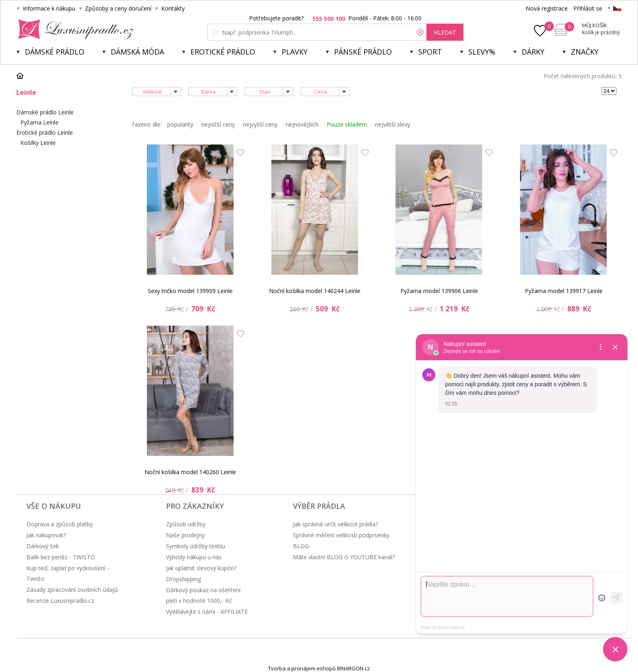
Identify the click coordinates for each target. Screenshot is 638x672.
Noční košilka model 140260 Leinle (190, 472)
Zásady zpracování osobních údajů (72, 590)
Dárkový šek (43, 546)
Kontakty (173, 8)
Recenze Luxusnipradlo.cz (60, 601)
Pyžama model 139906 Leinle (439, 291)
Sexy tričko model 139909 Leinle (190, 291)
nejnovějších (302, 124)
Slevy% (482, 52)
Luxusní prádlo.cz (74, 29)
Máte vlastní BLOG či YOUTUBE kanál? (344, 557)
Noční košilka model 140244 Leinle (315, 291)
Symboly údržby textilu (196, 546)
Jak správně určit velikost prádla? (335, 524)
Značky (585, 52)
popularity (180, 124)
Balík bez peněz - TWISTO (61, 557)
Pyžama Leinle (39, 122)
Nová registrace (547, 8)
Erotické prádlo (223, 52)
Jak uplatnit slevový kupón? (201, 568)
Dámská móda (137, 52)
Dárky (533, 52)
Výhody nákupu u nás (194, 557)
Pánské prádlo (363, 52)
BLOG (301, 546)
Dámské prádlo (55, 52)
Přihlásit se (588, 8)
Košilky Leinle (38, 143)
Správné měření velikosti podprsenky (341, 535)
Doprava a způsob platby (60, 524)
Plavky (295, 52)
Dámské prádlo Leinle (45, 112)
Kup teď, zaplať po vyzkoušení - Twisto (68, 573)
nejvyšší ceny (260, 124)
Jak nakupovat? (46, 535)
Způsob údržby (186, 524)
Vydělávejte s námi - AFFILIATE (207, 612)
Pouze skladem (347, 124)
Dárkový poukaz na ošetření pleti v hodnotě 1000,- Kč (203, 595)
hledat (445, 32)
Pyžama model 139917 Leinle (564, 291)
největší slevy (393, 124)
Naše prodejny (185, 535)
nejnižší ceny (218, 124)
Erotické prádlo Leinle (45, 132)
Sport (430, 52)
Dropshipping (184, 579)
